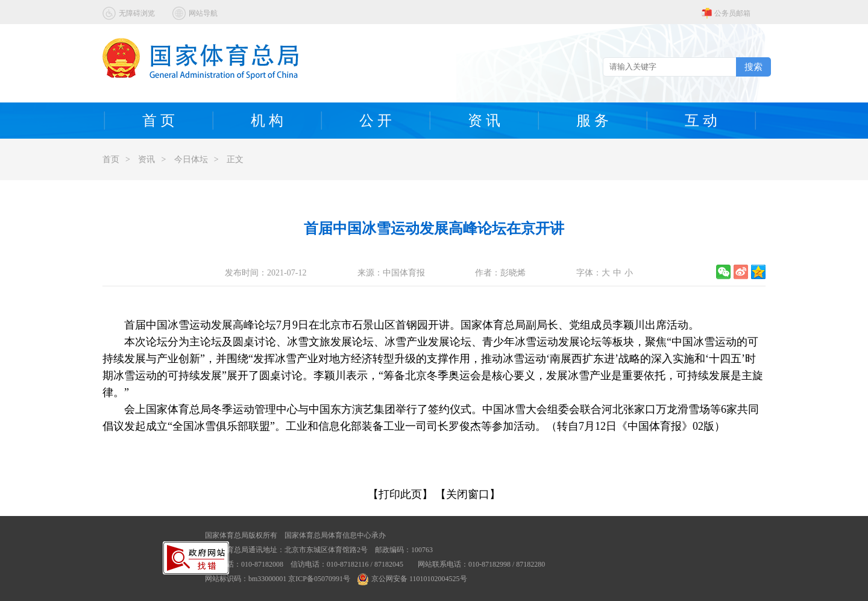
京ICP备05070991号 (319, 579)
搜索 (753, 67)
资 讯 (484, 121)
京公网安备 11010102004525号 (412, 579)
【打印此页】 (400, 494)
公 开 (376, 121)
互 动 (701, 121)
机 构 (267, 121)
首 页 (159, 121)
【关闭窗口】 (468, 494)
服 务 (593, 121)
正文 (235, 159)
